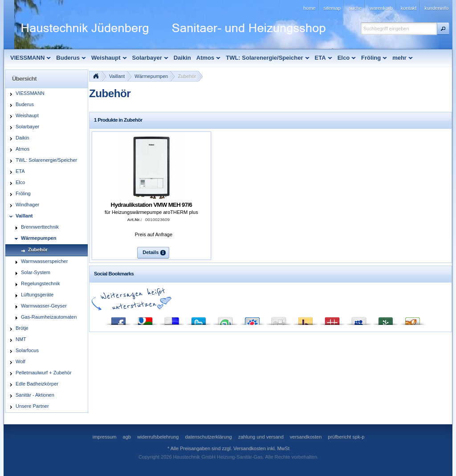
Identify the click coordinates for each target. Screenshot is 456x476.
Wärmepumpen (151, 76)
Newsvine (386, 319)
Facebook (118, 319)
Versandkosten (250, 448)
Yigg (412, 319)
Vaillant (117, 76)
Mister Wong (332, 319)
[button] (443, 29)
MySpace (359, 319)
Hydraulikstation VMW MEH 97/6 (152, 205)
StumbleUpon (225, 319)
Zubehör (187, 76)
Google (145, 319)
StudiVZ (252, 319)
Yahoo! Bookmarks (305, 319)
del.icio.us (172, 319)
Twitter (199, 319)
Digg (279, 319)
